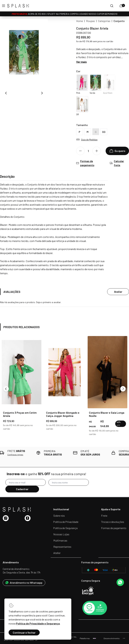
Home (80, 21)
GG (104, 132)
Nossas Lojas (61, 534)
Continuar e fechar (24, 632)
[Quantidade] (90, 151)
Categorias (104, 21)
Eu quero (117, 151)
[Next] (123, 389)
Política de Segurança (65, 528)
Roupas (90, 21)
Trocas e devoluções (113, 522)
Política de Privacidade (66, 522)
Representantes (62, 547)
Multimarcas (60, 540)
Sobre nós (59, 516)
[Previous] (6, 389)
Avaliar (118, 292)
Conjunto (119, 21)
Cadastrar (22, 489)
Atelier (57, 553)
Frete (104, 516)
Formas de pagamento (114, 528)
